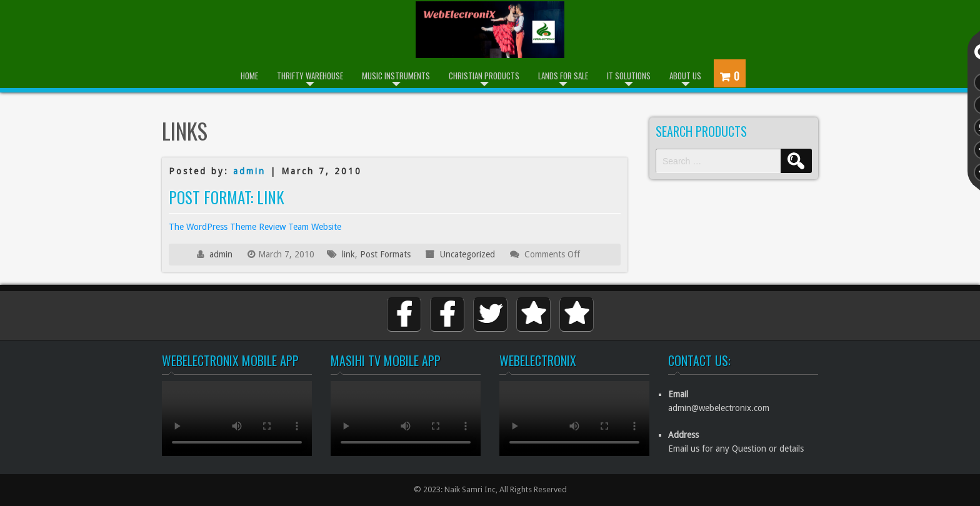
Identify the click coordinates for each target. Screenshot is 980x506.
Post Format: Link (227, 197)
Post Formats (385, 254)
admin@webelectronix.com (719, 408)
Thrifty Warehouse (310, 76)
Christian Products (484, 76)
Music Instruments (396, 76)
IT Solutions (629, 76)
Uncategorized (467, 254)
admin (249, 171)
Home (249, 76)
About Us (685, 76)
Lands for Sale (563, 76)
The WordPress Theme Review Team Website (255, 227)
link (348, 254)
